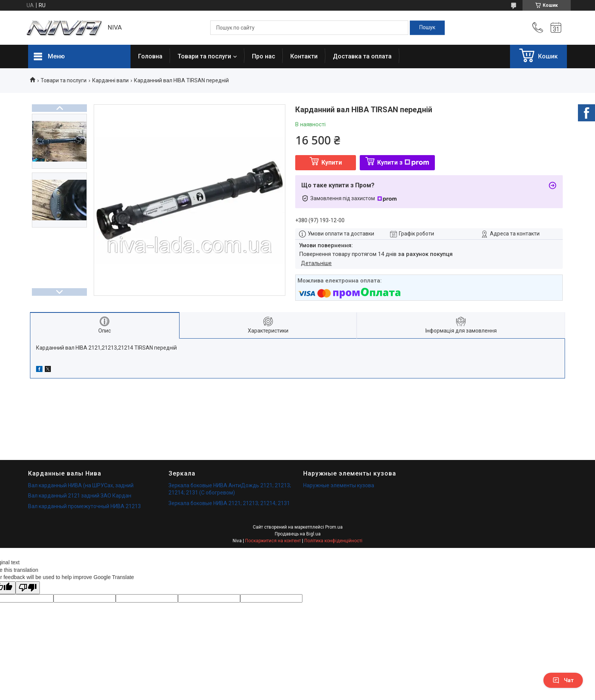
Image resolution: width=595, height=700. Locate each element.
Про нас (264, 56)
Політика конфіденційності (333, 541)
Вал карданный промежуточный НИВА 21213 (84, 506)
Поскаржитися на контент (273, 541)
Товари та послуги (204, 56)
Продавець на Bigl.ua (298, 534)
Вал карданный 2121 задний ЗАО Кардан (80, 496)
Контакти (304, 56)
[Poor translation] (28, 588)
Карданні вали (110, 80)
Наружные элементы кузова (339, 485)
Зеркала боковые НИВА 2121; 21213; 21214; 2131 (229, 503)
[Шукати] (427, 28)
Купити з (403, 162)
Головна (150, 56)
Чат (563, 680)
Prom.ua (334, 527)
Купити (332, 162)
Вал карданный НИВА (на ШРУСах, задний (81, 485)
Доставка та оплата (362, 56)
